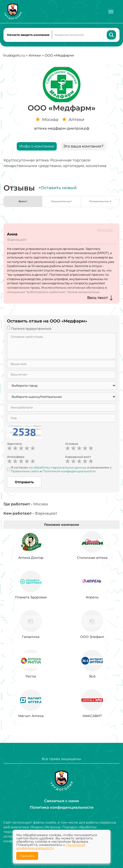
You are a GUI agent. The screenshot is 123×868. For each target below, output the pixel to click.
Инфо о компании (37, 146)
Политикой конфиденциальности (51, 846)
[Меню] (111, 12)
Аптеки (35, 55)
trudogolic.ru (14, 55)
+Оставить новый (57, 188)
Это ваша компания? (83, 146)
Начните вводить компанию (28, 35)
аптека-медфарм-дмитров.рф (62, 128)
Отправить (24, 482)
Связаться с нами (61, 801)
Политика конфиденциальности (62, 807)
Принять (27, 856)
